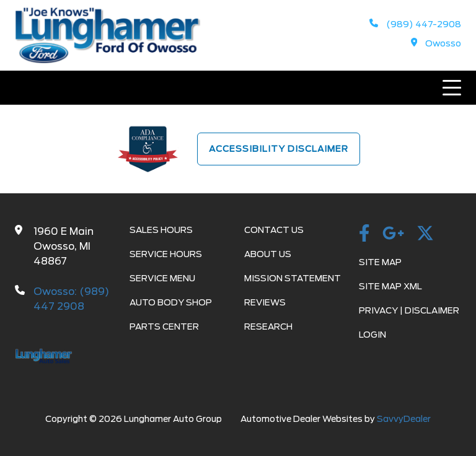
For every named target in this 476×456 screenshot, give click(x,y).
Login (372, 335)
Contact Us (274, 230)
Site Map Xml (390, 286)
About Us (268, 254)
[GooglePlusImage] (393, 234)
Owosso (436, 43)
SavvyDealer (404, 419)
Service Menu (162, 278)
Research (268, 327)
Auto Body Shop (171, 302)
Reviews (265, 302)
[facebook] (364, 234)
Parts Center (164, 327)
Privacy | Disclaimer (409, 310)
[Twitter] (425, 234)
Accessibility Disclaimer (279, 149)
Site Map (380, 262)
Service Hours (166, 254)
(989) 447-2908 (415, 24)
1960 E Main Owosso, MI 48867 (64, 246)
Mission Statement (293, 278)
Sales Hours (161, 230)
